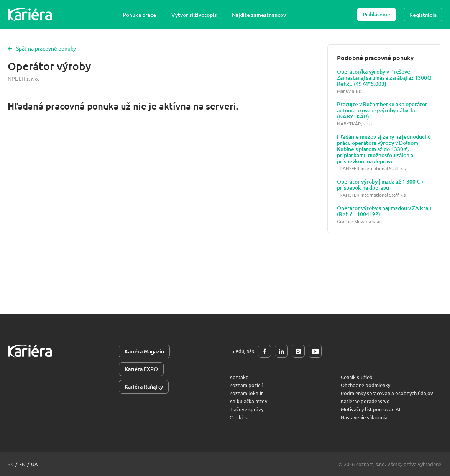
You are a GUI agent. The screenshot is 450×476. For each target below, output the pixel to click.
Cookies (239, 417)
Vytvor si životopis (194, 15)
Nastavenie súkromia (364, 417)
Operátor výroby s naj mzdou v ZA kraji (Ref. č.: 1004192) (384, 211)
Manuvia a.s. (349, 91)
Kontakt (239, 377)
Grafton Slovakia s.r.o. (359, 221)
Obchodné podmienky (365, 385)
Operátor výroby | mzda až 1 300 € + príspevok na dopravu (380, 185)
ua (34, 464)
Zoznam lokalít (246, 393)
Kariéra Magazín (144, 351)
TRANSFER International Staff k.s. (372, 168)
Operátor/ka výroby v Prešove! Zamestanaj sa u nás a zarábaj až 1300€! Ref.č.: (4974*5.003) (384, 78)
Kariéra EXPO (141, 369)
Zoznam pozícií (246, 385)
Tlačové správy (246, 409)
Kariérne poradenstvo (365, 401)
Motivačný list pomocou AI (371, 409)
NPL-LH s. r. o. (23, 79)
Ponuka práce (139, 15)
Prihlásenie (376, 14)
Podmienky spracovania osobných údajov (387, 393)
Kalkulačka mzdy (248, 401)
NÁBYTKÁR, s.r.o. (355, 124)
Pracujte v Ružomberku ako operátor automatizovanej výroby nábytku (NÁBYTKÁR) (382, 110)
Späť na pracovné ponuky (42, 48)
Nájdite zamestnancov (259, 15)
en (22, 464)
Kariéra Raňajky (144, 387)
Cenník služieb (357, 377)
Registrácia (423, 15)
